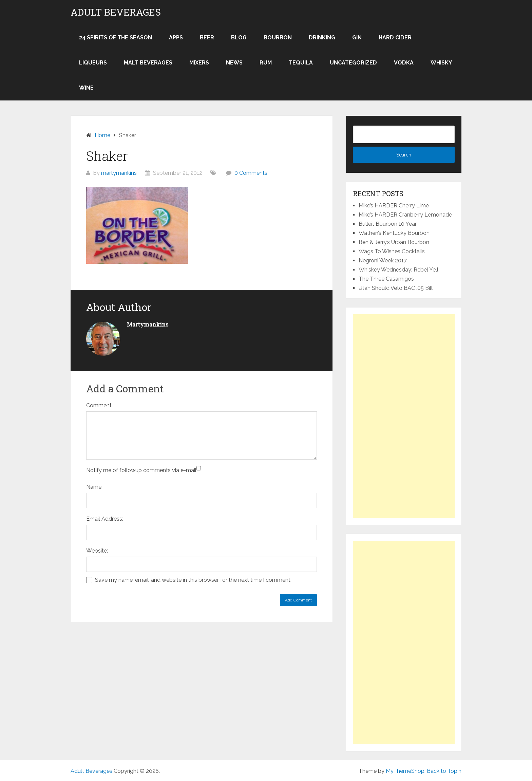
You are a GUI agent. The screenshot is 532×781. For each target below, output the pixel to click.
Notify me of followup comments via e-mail (141, 470)
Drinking (322, 38)
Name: (94, 487)
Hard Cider (395, 38)
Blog (239, 38)
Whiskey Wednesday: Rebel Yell (398, 270)
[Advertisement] (404, 416)
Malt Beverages (148, 63)
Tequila (301, 63)
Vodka (404, 63)
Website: (97, 551)
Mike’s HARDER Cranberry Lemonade (405, 215)
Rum (266, 63)
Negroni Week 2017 (383, 261)
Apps (176, 38)
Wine (86, 88)
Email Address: (105, 519)
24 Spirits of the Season (116, 38)
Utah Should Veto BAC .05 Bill (396, 288)
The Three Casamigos (386, 279)
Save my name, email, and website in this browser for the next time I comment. (193, 580)
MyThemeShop (405, 771)
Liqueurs (93, 63)
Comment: (99, 405)
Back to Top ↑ (444, 771)
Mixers (199, 63)
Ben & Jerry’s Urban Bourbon (394, 242)
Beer (207, 38)
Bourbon (278, 38)
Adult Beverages (116, 12)
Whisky (441, 63)
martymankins (119, 173)
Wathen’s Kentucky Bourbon (394, 233)
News (234, 63)
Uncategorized (353, 63)
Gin (357, 38)
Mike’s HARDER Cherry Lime (394, 206)
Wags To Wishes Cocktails (392, 251)
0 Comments (251, 173)
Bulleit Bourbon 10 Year (388, 224)
